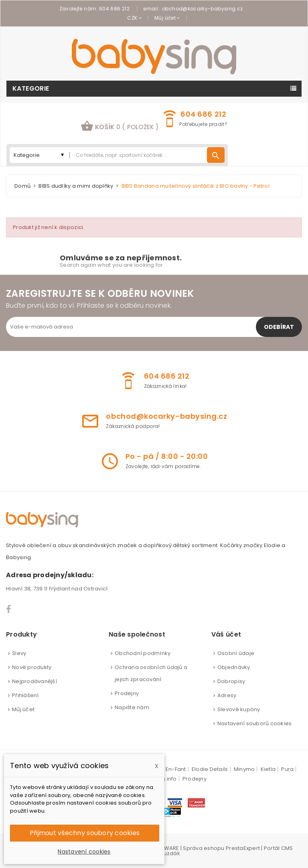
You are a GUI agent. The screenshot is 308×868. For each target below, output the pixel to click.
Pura (287, 769)
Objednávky (234, 667)
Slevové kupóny (239, 709)
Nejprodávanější (34, 681)
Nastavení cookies (84, 852)
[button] (120, 127)
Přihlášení (25, 695)
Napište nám (132, 707)
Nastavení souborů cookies (255, 723)
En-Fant (176, 769)
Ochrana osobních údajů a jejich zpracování (151, 673)
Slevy (19, 653)
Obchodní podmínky (143, 653)
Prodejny (127, 693)
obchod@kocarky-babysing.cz (202, 9)
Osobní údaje (236, 653)
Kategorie (31, 88)
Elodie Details (210, 769)
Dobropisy (231, 681)
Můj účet (23, 709)
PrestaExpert (243, 848)
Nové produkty (32, 667)
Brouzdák (167, 853)
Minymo (244, 769)
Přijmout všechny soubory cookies (85, 833)
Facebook (9, 609)
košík (120, 126)
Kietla (268, 769)
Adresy (227, 695)
